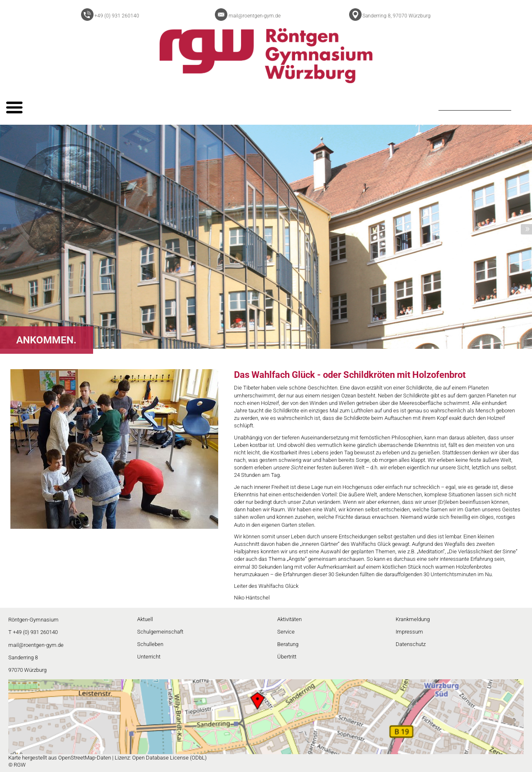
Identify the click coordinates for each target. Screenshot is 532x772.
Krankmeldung (413, 619)
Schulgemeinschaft (160, 632)
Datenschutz (411, 644)
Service (286, 632)
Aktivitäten (289, 619)
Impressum (409, 632)
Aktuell (145, 619)
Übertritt (287, 657)
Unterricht (149, 657)
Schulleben (150, 644)
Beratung (288, 644)
